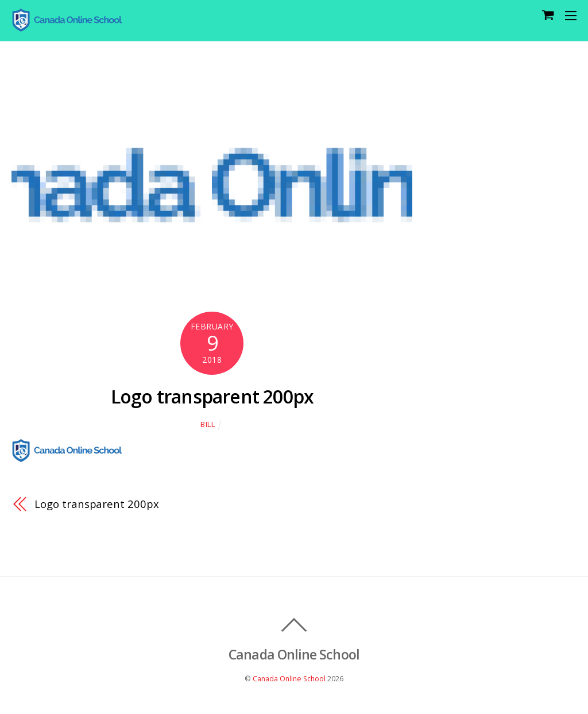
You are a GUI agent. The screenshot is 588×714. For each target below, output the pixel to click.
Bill (208, 424)
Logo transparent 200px (212, 396)
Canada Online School (289, 679)
